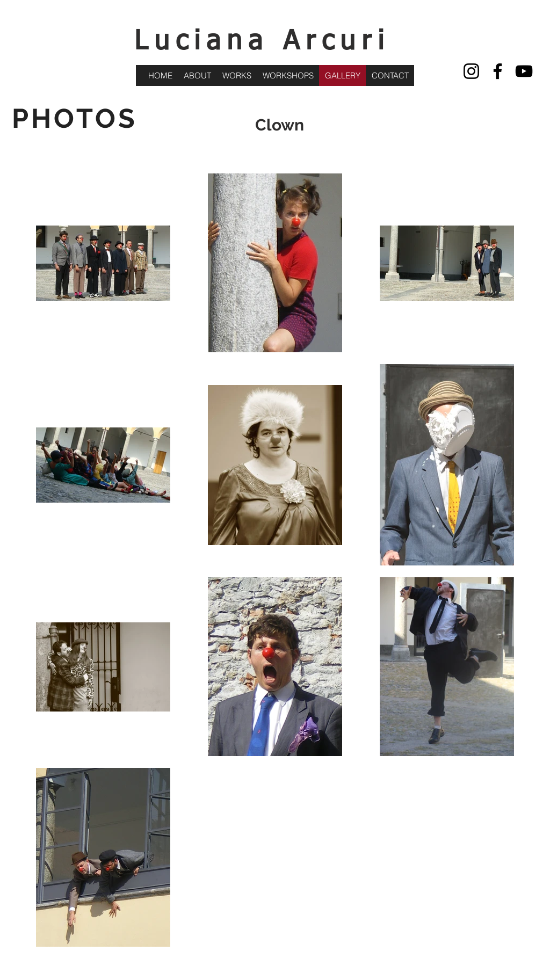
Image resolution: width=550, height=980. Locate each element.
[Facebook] (498, 71)
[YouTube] (524, 71)
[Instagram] (471, 71)
